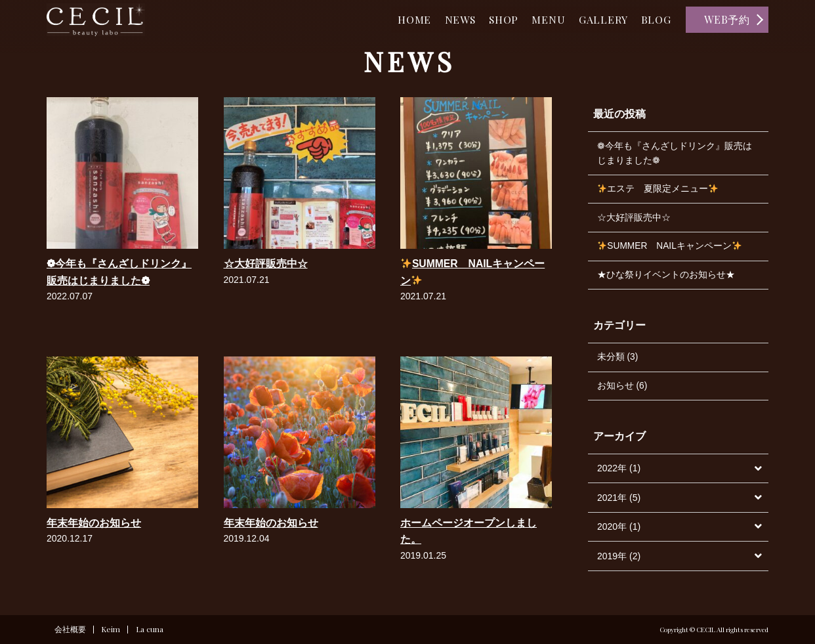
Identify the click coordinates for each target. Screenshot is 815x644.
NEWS (448, 19)
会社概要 (70, 630)
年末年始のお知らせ (94, 523)
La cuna (150, 630)
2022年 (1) (619, 473)
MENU (542, 19)
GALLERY (599, 19)
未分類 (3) (618, 360)
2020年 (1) (619, 530)
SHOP (495, 19)
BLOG (655, 19)
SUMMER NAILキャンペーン (670, 248)
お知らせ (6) (622, 389)
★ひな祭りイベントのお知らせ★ (666, 278)
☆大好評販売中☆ (266, 264)
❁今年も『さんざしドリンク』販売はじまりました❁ (675, 154)
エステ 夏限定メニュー (658, 190)
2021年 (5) (619, 502)
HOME (399, 19)
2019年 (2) (619, 560)
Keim (111, 630)
